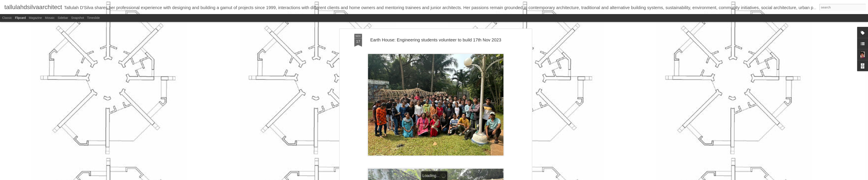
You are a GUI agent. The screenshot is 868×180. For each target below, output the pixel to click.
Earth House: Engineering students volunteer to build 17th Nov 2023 (436, 28)
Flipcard (20, 18)
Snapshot (78, 18)
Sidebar (63, 18)
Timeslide (93, 18)
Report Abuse (460, 178)
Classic (7, 18)
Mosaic (50, 18)
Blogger (448, 178)
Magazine (35, 18)
